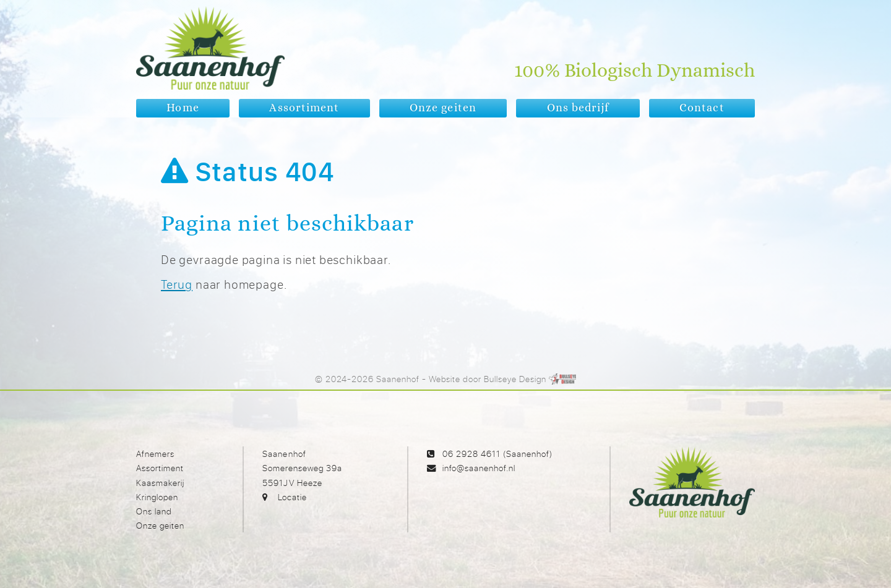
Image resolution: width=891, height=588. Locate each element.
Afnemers (155, 454)
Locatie (292, 497)
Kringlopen (157, 497)
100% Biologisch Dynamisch (635, 71)
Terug (177, 284)
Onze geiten (160, 525)
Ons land (154, 511)
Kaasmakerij (160, 483)
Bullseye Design (515, 379)
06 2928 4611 (471, 454)
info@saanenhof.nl (479, 468)
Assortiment (160, 468)
